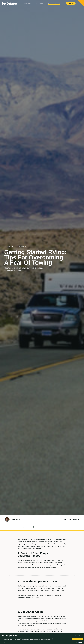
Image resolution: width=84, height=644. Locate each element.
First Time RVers (11, 527)
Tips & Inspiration (54, 3)
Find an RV (71, 3)
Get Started (28, 3)
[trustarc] (80, 643)
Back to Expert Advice (13, 246)
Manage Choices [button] (77, 636)
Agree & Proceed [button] (77, 639)
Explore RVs (40, 3)
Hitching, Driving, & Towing (26, 527)
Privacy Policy (3, 643)
